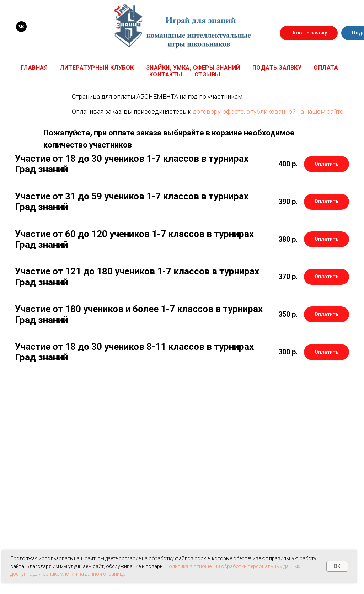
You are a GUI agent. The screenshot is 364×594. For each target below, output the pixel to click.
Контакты (166, 74)
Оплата (326, 68)
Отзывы (207, 74)
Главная (34, 68)
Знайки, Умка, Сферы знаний (193, 68)
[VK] (21, 27)
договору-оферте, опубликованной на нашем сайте (268, 111)
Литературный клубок (97, 68)
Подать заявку (277, 68)
